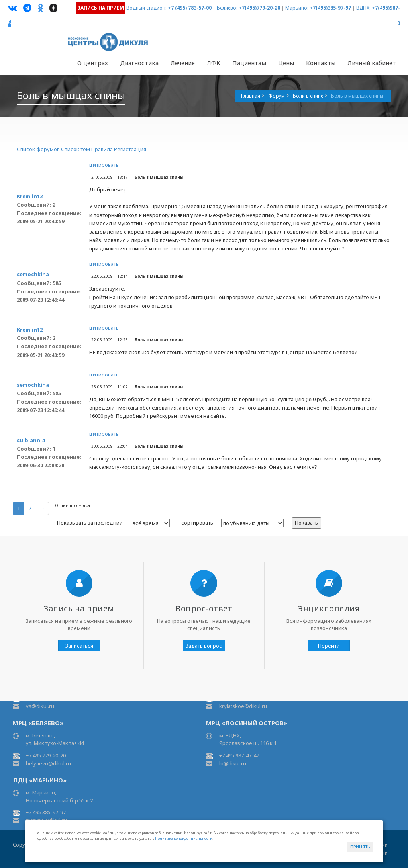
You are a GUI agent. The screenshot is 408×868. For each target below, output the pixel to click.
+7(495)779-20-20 (259, 8)
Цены (286, 63)
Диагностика (139, 63)
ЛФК (214, 63)
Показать (306, 523)
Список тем (76, 149)
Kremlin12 (30, 196)
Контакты (321, 63)
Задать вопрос (204, 646)
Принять (360, 847)
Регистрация (130, 149)
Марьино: (297, 8)
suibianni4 (31, 440)
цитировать (104, 165)
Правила (102, 149)
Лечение (183, 63)
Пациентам (249, 63)
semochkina (33, 274)
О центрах (93, 63)
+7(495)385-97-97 (330, 8)
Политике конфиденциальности (184, 838)
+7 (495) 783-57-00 (190, 8)
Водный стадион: (146, 8)
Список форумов (38, 149)
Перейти (329, 646)
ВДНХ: (363, 8)
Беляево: (227, 8)
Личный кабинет (372, 63)
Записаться (79, 646)
